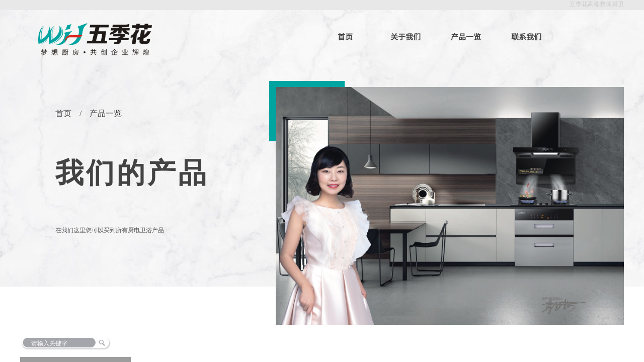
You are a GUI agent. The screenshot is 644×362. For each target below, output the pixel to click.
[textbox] (90, 343)
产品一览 (466, 36)
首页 (345, 36)
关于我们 (406, 36)
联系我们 (526, 36)
